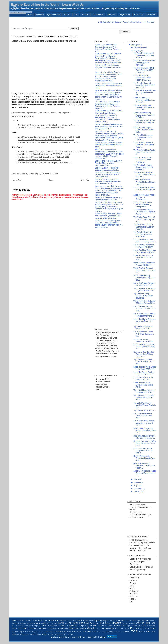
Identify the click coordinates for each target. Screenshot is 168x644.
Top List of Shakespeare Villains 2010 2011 (143, 328)
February (138, 489)
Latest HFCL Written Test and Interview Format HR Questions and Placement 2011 (108, 181)
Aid (116, 621)
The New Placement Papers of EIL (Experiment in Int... (145, 93)
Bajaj (92, 623)
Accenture (53, 621)
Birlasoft (116, 623)
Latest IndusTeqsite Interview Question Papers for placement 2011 (108, 67)
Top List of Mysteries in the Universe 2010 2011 (144, 391)
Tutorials (85, 15)
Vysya (61, 634)
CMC (148, 623)
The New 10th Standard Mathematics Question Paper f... (144, 227)
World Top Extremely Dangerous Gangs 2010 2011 (144, 278)
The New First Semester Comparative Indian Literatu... (143, 137)
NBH (74, 632)
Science (22, 37)
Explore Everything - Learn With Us (69, 637)
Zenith (71, 634)
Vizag (56, 634)
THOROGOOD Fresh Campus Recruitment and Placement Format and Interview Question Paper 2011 (108, 105)
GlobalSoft (74, 628)
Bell (102, 623)
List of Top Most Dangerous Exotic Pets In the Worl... (145, 251)
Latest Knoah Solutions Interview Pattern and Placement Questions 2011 (109, 86)
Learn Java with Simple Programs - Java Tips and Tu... (143, 451)
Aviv (56, 623)
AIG (24, 621)
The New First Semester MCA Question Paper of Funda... (144, 212)
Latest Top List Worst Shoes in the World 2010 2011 (145, 368)
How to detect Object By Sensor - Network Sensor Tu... (145, 431)
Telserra (25, 634)
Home (30, 15)
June (136, 482)
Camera (28, 626)
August (137, 51)
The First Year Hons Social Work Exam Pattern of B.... (144, 152)
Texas (45, 634)
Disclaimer (151, 15)
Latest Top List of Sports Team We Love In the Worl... (143, 258)
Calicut (21, 626)
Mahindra (58, 632)
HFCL (99, 628)
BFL (71, 623)
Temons (32, 634)
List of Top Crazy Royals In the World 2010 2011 (144, 284)
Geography (52, 628)
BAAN (61, 623)
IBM (132, 628)
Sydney (127, 632)
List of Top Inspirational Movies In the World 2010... (143, 416)
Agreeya (104, 621)
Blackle (132, 623)
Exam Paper (34, 174)
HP (103, 628)
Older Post (85, 180)
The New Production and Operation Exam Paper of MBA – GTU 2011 (46, 162)
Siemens (110, 632)
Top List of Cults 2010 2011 (144, 410)
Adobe (86, 621)
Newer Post (16, 180)
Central (63, 626)
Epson (144, 626)
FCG (21, 628)
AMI (35, 621)
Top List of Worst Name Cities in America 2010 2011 (144, 362)
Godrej (83, 628)
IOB (147, 628)
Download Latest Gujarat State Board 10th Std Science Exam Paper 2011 (42, 113)
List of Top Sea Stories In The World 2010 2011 (144, 246)
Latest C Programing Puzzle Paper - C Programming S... (145, 473)
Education (111, 15)
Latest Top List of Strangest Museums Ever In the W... (144, 321)
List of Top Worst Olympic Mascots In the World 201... (144, 423)
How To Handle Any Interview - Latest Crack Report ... (144, 466)
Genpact (34, 628)
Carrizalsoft (53, 626)
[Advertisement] (42, 22)
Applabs (146, 621)
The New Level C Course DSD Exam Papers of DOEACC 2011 (43, 157)
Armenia (30, 623)
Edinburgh (126, 626)
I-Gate (127, 628)
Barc (97, 623)
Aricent (16, 623)
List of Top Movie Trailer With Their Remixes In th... (144, 334)
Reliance (87, 632)
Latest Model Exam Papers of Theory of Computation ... (144, 197)
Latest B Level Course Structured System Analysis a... (142, 160)
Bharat (108, 623)
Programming (125, 15)
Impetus (23, 632)
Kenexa (49, 632)
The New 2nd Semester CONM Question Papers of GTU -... (144, 175)
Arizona (23, 623)
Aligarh (128, 621)
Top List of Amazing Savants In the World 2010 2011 (143, 296)
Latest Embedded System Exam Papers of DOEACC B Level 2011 (45, 154)
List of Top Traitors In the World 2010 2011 (143, 379)
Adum (91, 621)
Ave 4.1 (50, 623)
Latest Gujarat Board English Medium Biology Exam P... (144, 182)
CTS (15, 625)
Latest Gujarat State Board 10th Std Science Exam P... (144, 190)
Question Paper (54, 15)
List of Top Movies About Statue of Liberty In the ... (145, 241)
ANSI (40, 621)
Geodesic (43, 628)
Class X (23, 174)
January (137, 492)
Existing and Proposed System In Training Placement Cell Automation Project (109, 163)
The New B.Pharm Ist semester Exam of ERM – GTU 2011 (144, 85)
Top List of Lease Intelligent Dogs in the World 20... (144, 289)
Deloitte (102, 626)
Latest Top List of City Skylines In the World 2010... (143, 385)
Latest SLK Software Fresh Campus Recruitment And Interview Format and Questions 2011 (108, 48)
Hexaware (110, 628)
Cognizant (72, 626)
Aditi (80, 621)
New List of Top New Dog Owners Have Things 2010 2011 (144, 354)
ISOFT (153, 628)
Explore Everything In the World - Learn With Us (47, 4)
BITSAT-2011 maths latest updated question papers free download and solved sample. (53, 152)
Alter (134, 621)
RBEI (80, 632)
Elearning (135, 626)
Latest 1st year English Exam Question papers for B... (144, 130)
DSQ (87, 626)
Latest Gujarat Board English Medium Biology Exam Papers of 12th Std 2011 (49, 137)
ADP (19, 621)
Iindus (15, 632)
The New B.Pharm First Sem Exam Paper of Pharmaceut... (143, 234)
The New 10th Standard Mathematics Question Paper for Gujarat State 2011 (49, 125)
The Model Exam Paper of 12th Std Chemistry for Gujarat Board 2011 (46, 140)
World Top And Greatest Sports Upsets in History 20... (144, 270)
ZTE (66, 634)
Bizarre (125, 623)
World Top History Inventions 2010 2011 (143, 340)
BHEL (76, 623)
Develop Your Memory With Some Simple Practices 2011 (144, 443)
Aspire (37, 623)
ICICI (142, 628)
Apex (139, 621)
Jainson (42, 632)
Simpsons (119, 632)
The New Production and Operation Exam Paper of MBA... (144, 55)
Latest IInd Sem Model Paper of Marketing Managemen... (143, 205)
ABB (15, 621)
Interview (40, 15)
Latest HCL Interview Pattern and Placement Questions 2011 (108, 199)
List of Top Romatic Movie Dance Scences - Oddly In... (144, 347)
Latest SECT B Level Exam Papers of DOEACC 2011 (39, 160)
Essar (15, 628)
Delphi (110, 626)
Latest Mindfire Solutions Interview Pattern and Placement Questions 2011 (109, 145)
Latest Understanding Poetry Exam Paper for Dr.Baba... (144, 115)
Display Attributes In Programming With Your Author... (144, 458)
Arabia (153, 621)
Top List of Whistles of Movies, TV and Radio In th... (145, 405)
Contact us (139, 15)
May (136, 486)
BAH (66, 623)
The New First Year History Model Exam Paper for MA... (144, 122)
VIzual (51, 634)
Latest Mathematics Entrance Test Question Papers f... (144, 100)
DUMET (94, 626)
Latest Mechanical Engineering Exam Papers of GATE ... (142, 78)
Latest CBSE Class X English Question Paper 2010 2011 (41, 128)
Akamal (121, 621)
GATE (26, 628)
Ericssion (151, 626)
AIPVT (29, 621)
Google (91, 628)
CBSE (138, 623)
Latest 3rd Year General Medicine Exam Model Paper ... (144, 145)
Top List (67, 15)
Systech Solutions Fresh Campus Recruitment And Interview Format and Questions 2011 (109, 127)
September (139, 47)
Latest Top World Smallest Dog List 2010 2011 (144, 373)
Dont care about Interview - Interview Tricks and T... (144, 437)
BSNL (87, 623)
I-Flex (121, 628)
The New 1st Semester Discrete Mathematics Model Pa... (143, 167)
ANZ (45, 621)
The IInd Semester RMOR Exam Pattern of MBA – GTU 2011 (144, 70)
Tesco (39, 634)
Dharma (117, 626)
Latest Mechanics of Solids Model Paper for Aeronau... (144, 63)
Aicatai (111, 621)
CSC (154, 623)
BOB (81, 623)
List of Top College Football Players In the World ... (144, 315)
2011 (134, 45)
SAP (94, 632)
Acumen (62, 621)
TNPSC (142, 632)
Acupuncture (72, 621)
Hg (116, 628)
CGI (143, 623)
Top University (98, 15)
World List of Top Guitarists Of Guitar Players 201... (144, 302)
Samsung (101, 632)
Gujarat (45, 174)
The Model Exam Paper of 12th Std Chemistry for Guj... (144, 219)
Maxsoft (68, 632)
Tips (76, 15)
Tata (148, 632)
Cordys (81, 626)
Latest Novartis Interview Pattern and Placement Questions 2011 (108, 215)
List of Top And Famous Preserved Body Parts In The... (144, 309)
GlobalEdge (63, 628)
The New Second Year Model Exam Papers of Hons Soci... (144, 108)
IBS (137, 628)
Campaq (36, 626)
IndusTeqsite (32, 632)
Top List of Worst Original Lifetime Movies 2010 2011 (144, 398)
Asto (44, 623)
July (136, 479)
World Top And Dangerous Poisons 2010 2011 (144, 264)
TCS (134, 631)
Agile (97, 621)
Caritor (44, 626)
